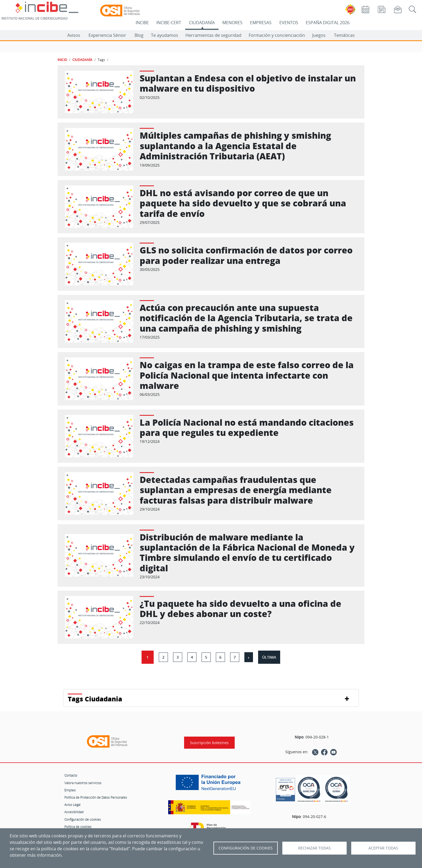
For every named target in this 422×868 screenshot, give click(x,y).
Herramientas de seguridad (213, 35)
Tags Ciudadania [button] (95, 699)
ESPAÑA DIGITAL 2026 (328, 23)
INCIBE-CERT (169, 23)
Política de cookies (78, 827)
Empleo (70, 790)
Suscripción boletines (209, 743)
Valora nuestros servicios (83, 783)
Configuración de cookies (83, 819)
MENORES (232, 23)
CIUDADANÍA (202, 23)
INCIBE (142, 23)
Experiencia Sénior (107, 35)
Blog (139, 35)
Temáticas (344, 35)
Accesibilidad (74, 812)
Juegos (319, 35)
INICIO (62, 60)
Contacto (71, 775)
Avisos (74, 35)
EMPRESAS (261, 23)
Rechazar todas (314, 848)
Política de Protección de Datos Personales (96, 797)
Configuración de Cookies (246, 848)
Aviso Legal (72, 805)
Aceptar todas (383, 848)
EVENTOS (289, 23)
